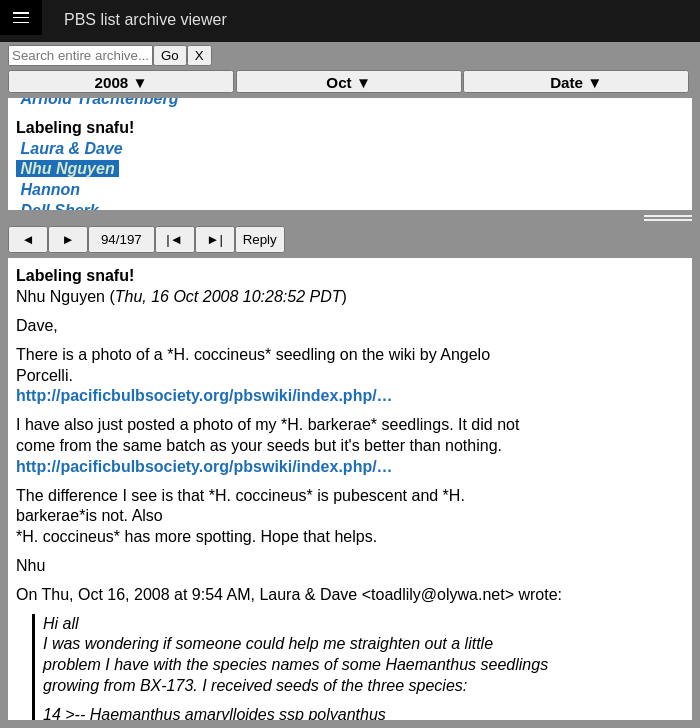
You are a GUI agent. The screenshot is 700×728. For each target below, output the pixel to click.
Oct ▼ (348, 82)
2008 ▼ (121, 82)
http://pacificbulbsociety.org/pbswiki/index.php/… (204, 395)
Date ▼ (576, 82)
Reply (260, 239)
